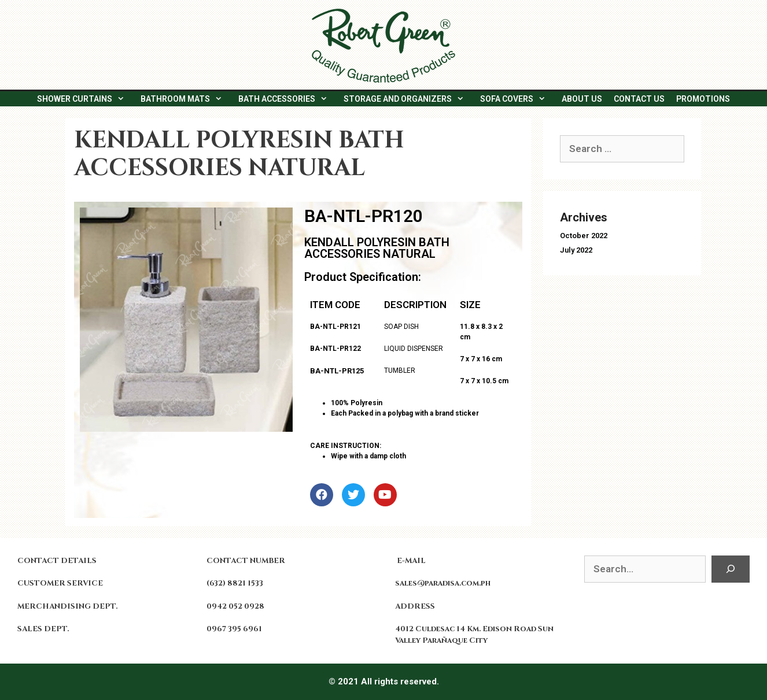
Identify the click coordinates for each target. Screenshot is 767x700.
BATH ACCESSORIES (288, 99)
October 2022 (584, 236)
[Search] (731, 569)
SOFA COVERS (518, 99)
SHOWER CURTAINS (86, 99)
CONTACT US (639, 99)
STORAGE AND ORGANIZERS (409, 99)
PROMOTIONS (703, 99)
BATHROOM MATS (187, 99)
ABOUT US (582, 99)
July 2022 (576, 250)
